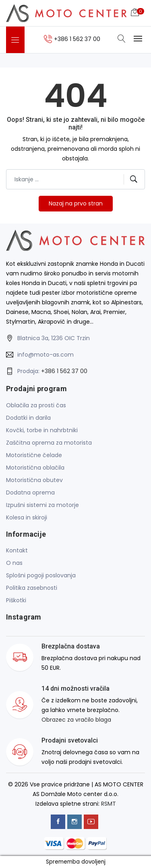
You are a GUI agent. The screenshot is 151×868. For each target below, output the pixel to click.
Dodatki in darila (28, 418)
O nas (14, 563)
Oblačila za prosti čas (36, 405)
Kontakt (17, 550)
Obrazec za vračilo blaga (76, 720)
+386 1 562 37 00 (64, 371)
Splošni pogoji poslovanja (41, 575)
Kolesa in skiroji (27, 517)
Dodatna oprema (30, 492)
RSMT (109, 804)
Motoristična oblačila (35, 468)
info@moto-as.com (46, 355)
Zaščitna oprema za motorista (49, 443)
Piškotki (16, 600)
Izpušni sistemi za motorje (42, 505)
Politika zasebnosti (32, 588)
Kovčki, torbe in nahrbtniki (42, 430)
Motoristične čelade (34, 455)
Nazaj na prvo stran (76, 203)
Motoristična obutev (34, 480)
